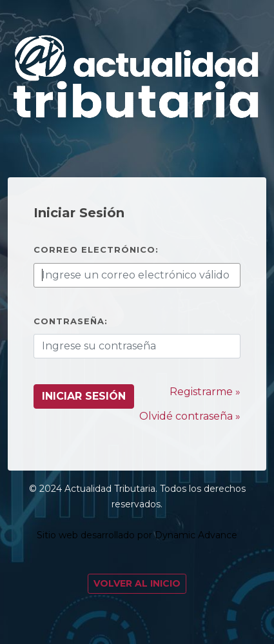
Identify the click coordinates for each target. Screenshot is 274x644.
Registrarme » (205, 392)
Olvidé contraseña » (190, 416)
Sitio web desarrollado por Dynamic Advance (137, 535)
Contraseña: (71, 321)
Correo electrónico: (96, 249)
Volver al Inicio (137, 583)
